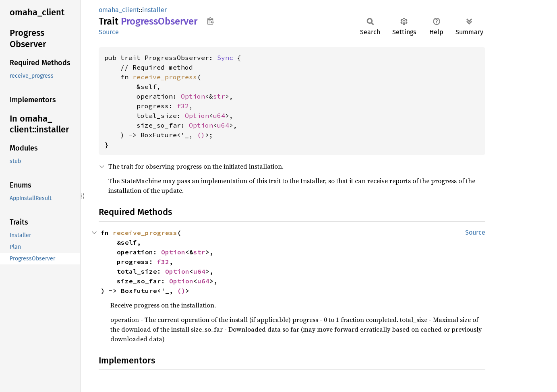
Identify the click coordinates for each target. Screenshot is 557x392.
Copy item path (210, 21)
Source (109, 32)
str (219, 96)
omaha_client (119, 10)
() (201, 135)
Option (193, 96)
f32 (183, 106)
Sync (225, 58)
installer (154, 10)
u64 (219, 116)
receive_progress (165, 77)
